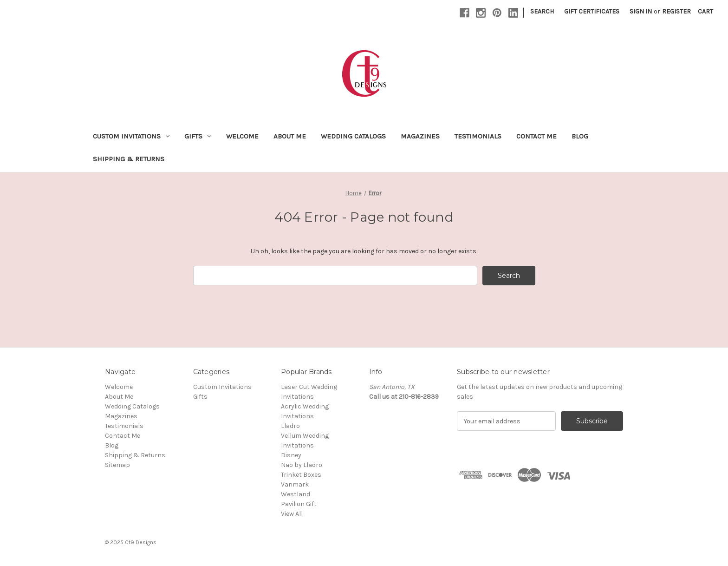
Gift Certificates (592, 11)
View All (292, 514)
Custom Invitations (131, 136)
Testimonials (478, 136)
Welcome (242, 136)
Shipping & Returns (129, 159)
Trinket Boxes (301, 475)
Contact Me (536, 136)
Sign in (641, 11)
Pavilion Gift (299, 504)
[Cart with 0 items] (705, 11)
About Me (290, 136)
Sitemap (117, 465)
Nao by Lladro (302, 465)
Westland (296, 494)
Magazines (420, 136)
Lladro (290, 426)
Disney (291, 455)
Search (542, 11)
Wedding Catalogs (353, 136)
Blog (580, 136)
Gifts (198, 136)
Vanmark (295, 484)
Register (676, 11)
